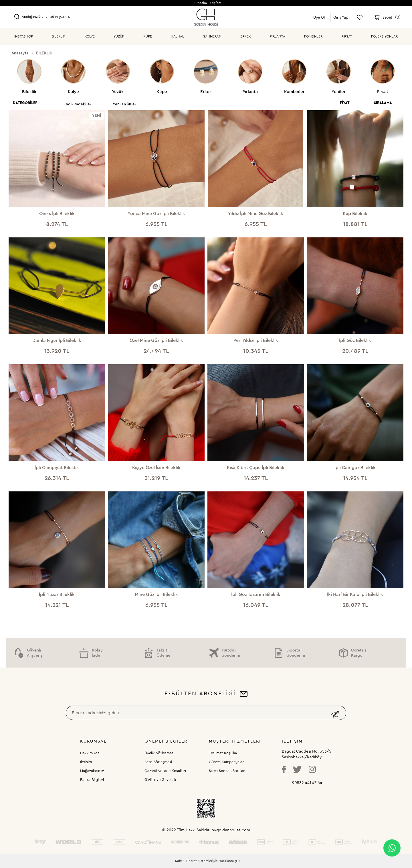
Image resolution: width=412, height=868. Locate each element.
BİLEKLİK (59, 36)
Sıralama (383, 103)
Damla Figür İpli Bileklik (57, 340)
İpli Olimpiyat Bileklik (57, 468)
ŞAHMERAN (212, 36)
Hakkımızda (90, 753)
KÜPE (148, 36)
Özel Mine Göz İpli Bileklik (156, 340)
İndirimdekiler (78, 104)
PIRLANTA (278, 36)
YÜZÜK (119, 36)
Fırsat (347, 36)
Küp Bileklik (355, 214)
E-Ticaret (190, 861)
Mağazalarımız (92, 771)
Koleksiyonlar (384, 36)
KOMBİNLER (313, 36)
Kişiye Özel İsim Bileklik (156, 468)
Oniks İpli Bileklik (57, 214)
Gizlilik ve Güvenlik (160, 780)
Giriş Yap (341, 17)
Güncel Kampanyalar (226, 762)
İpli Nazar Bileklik (57, 595)
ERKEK (246, 36)
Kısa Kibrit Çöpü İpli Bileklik (256, 468)
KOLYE (90, 36)
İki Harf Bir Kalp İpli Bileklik (355, 595)
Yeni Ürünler (125, 104)
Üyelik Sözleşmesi (159, 753)
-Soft (177, 861)
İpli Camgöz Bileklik (355, 468)
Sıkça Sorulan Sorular (227, 771)
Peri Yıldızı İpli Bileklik (256, 340)
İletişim (86, 762)
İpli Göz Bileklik (355, 340)
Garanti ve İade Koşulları (165, 771)
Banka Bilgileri (92, 780)
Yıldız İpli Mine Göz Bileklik (256, 214)
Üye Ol (319, 17)
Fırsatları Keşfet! (207, 3)
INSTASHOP (24, 36)
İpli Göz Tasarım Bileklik (256, 595)
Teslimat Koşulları (224, 753)
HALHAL (177, 36)
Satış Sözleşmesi (158, 762)
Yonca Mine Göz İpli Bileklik (156, 214)
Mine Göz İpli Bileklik (156, 595)
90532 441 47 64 (307, 783)
